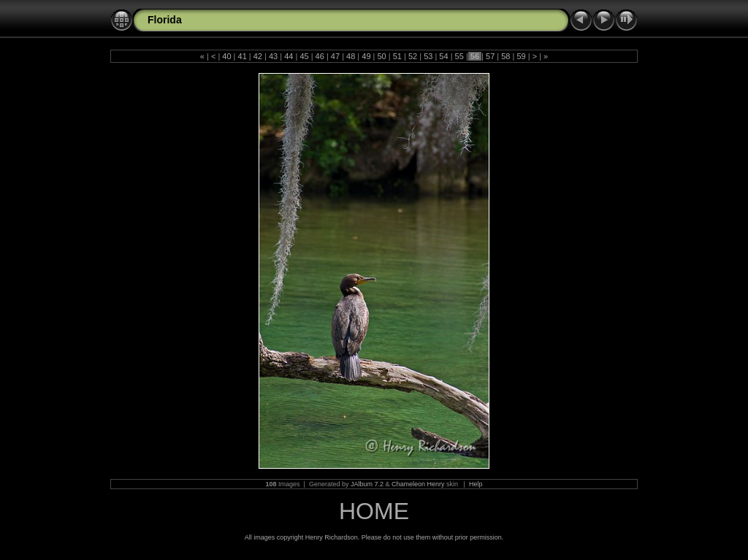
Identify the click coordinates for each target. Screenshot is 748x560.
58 (505, 56)
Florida (165, 20)
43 (273, 56)
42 (258, 56)
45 (304, 56)
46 (320, 56)
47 (335, 56)
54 (443, 56)
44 (289, 56)
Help (476, 484)
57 (490, 56)
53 (428, 56)
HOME (374, 511)
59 (521, 56)
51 (397, 56)
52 (413, 56)
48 (351, 56)
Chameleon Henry (418, 484)
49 (366, 56)
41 (242, 56)
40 (226, 56)
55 (459, 56)
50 (381, 56)
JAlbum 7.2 (367, 484)
